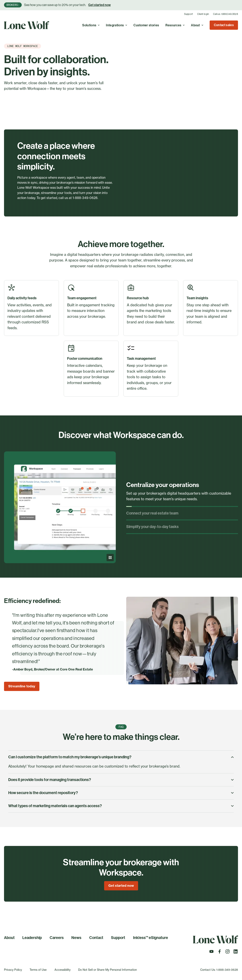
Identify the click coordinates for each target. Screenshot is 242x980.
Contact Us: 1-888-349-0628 (219, 970)
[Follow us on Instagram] (228, 953)
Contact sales (224, 25)
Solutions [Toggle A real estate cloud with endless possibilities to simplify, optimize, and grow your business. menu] (91, 25)
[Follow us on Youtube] (211, 953)
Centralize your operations (163, 485)
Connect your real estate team (152, 513)
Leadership (32, 938)
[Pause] (110, 558)
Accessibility (63, 970)
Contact (96, 938)
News (76, 938)
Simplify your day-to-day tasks (152, 527)
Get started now (99, 5)
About (9, 938)
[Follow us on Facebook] (219, 953)
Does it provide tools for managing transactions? (121, 780)
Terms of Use (38, 970)
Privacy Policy (13, 970)
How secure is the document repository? (121, 793)
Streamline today (22, 686)
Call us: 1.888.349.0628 (226, 14)
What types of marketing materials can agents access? (121, 806)
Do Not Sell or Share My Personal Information (108, 970)
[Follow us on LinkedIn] (236, 953)
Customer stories (146, 25)
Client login (203, 14)
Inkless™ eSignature (151, 938)
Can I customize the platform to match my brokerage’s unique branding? (121, 757)
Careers (57, 938)
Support (189, 14)
